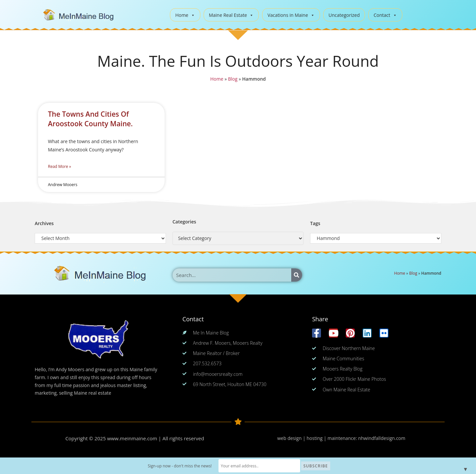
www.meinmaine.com (132, 438)
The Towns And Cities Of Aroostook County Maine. (90, 119)
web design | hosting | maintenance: (318, 438)
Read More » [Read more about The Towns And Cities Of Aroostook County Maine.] (59, 166)
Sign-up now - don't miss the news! (181, 466)
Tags (315, 223)
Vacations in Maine (291, 15)
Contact (385, 15)
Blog (233, 79)
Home (185, 15)
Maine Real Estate (231, 15)
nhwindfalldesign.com (382, 438)
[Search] (297, 275)
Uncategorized (344, 15)
